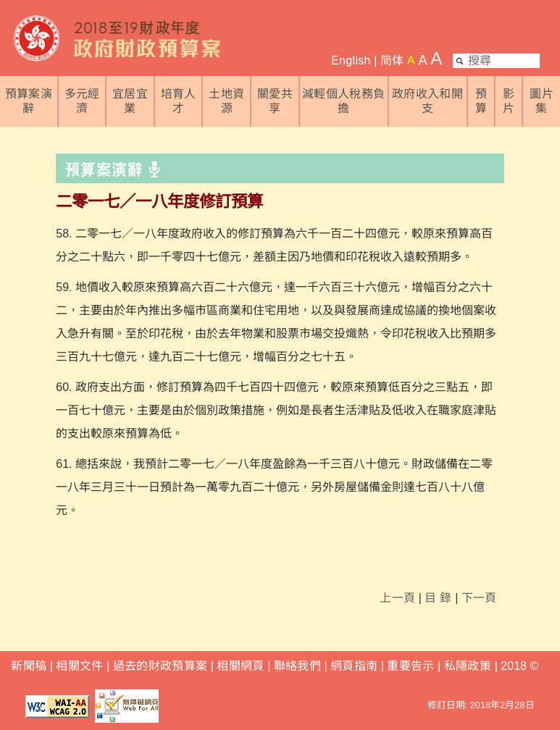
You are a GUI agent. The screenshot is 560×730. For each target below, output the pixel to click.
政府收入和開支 (427, 101)
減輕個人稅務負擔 (343, 101)
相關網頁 (240, 666)
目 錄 (438, 598)
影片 (509, 101)
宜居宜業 (130, 101)
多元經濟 (82, 101)
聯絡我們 (297, 666)
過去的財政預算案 (160, 666)
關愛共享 (275, 101)
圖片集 (542, 101)
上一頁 (397, 598)
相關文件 (79, 666)
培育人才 (179, 101)
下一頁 (479, 598)
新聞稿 (29, 666)
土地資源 (226, 101)
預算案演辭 (29, 101)
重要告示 (410, 666)
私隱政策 (469, 666)
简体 (392, 60)
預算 (481, 101)
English (351, 60)
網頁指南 (354, 666)
